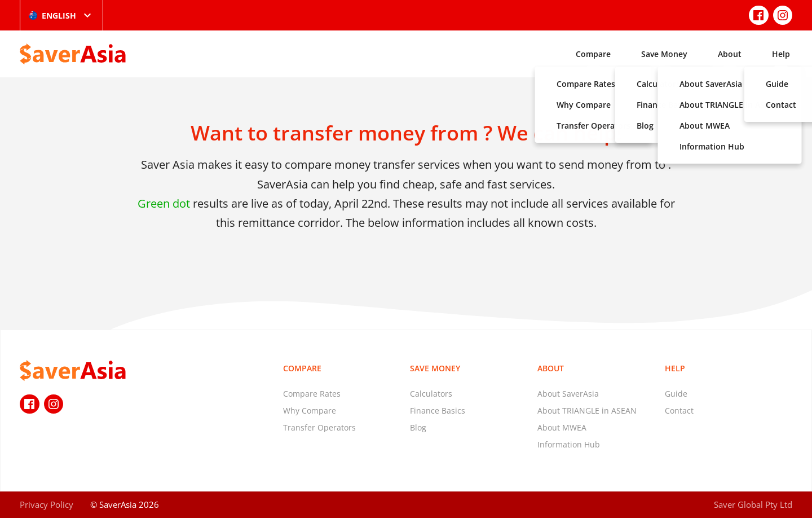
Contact (679, 411)
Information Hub (569, 444)
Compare (593, 54)
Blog (418, 427)
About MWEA (562, 427)
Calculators (431, 394)
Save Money (664, 54)
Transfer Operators (319, 427)
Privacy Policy (47, 504)
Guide (676, 394)
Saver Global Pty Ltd (753, 504)
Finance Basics (438, 411)
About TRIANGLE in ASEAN (587, 411)
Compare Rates (312, 394)
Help (781, 54)
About (730, 54)
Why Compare (310, 411)
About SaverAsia (568, 394)
